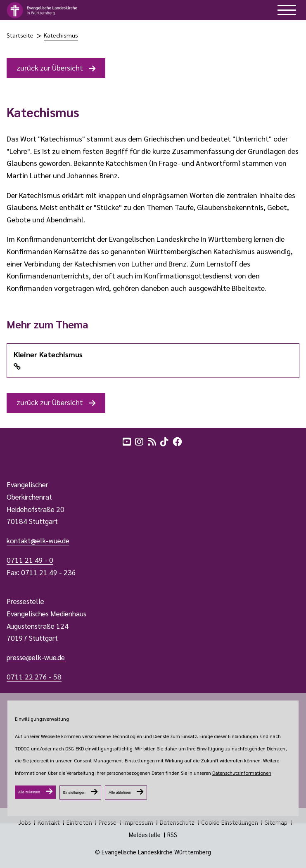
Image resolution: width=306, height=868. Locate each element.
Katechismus (61, 35)
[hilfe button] (287, 10)
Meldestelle (145, 835)
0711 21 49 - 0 (30, 560)
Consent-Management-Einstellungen (114, 760)
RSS (172, 835)
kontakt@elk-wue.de (38, 540)
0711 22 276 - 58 (34, 677)
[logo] (42, 10)
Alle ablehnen (120, 793)
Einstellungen (74, 793)
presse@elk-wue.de (36, 657)
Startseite (20, 35)
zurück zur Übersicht (50, 67)
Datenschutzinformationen (242, 773)
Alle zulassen (29, 792)
